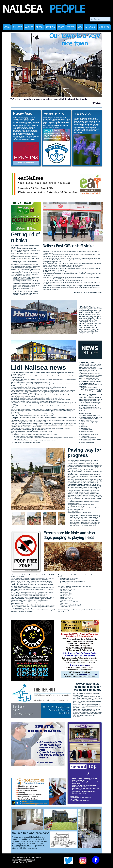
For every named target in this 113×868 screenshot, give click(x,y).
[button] (17, 27)
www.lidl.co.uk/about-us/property (42, 431)
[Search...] (100, 19)
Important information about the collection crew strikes (24, 275)
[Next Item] (62, 479)
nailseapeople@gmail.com (52, 127)
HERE (15, 129)
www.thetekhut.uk (87, 684)
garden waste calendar (23, 288)
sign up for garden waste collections (26, 286)
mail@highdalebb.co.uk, (22, 846)
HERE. (32, 288)
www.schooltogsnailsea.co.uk (79, 801)
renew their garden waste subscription (26, 278)
